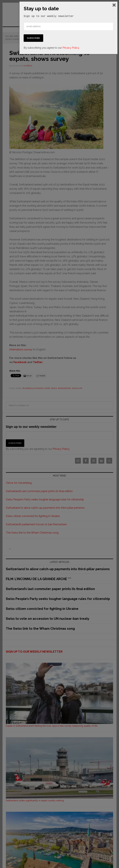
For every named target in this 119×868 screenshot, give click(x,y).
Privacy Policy (71, 860)
